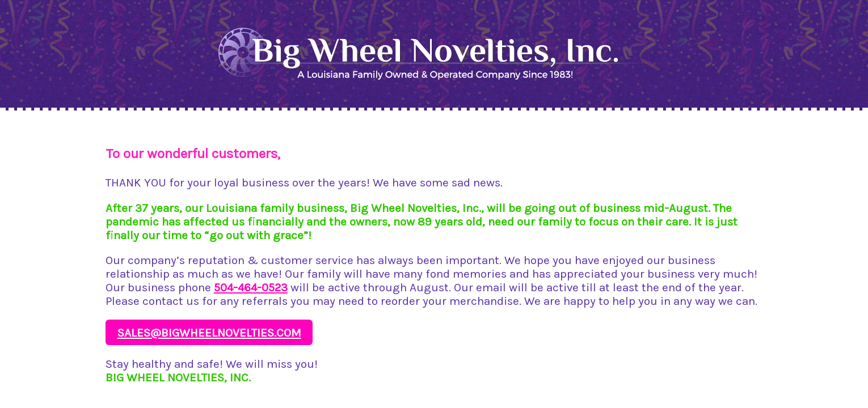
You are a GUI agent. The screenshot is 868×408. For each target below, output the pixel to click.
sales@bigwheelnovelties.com (209, 333)
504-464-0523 (251, 287)
